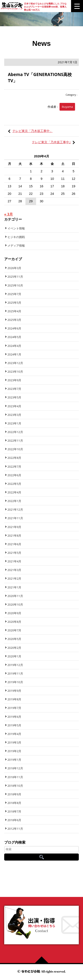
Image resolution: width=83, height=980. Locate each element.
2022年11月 (15, 441)
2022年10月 (15, 449)
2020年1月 (14, 656)
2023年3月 (14, 415)
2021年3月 (14, 570)
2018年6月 (14, 820)
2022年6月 (14, 475)
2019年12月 (15, 665)
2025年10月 (15, 285)
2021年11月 (15, 518)
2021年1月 (14, 587)
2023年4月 (14, 406)
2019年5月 (14, 725)
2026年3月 (14, 268)
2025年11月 (15, 277)
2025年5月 (14, 303)
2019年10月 (15, 682)
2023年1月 (14, 423)
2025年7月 (14, 294)
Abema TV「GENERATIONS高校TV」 (40, 77)
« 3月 (9, 214)
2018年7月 (14, 811)
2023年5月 (14, 397)
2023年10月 (15, 372)
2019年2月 (14, 751)
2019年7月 (14, 708)
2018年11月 (15, 777)
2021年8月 (14, 536)
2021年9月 (14, 527)
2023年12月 (15, 363)
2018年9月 (14, 794)
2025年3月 (14, 320)
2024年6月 (14, 328)
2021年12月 (15, 510)
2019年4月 (14, 734)
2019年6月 (14, 717)
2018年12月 (15, 768)
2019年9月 (14, 691)
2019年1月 (14, 760)
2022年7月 (14, 467)
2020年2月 (14, 648)
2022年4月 (14, 492)
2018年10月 (15, 786)
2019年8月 (14, 699)
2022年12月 (15, 432)
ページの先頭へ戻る (43, 960)
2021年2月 (14, 578)
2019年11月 (15, 673)
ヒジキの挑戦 (16, 237)
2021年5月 (14, 553)
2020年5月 (14, 639)
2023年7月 (14, 389)
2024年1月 (14, 354)
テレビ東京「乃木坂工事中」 (33, 131)
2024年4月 (14, 346)
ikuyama (67, 107)
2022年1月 (14, 501)
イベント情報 (16, 228)
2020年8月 (14, 622)
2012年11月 (15, 829)
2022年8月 (14, 458)
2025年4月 (14, 311)
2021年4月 (14, 561)
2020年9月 (14, 613)
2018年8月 (14, 803)
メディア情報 (16, 245)
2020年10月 (15, 604)
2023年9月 (14, 380)
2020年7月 (14, 630)
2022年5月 (14, 484)
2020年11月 (15, 596)
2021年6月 (14, 544)
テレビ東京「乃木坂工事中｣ (51, 142)
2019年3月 (14, 742)
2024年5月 (14, 337)
